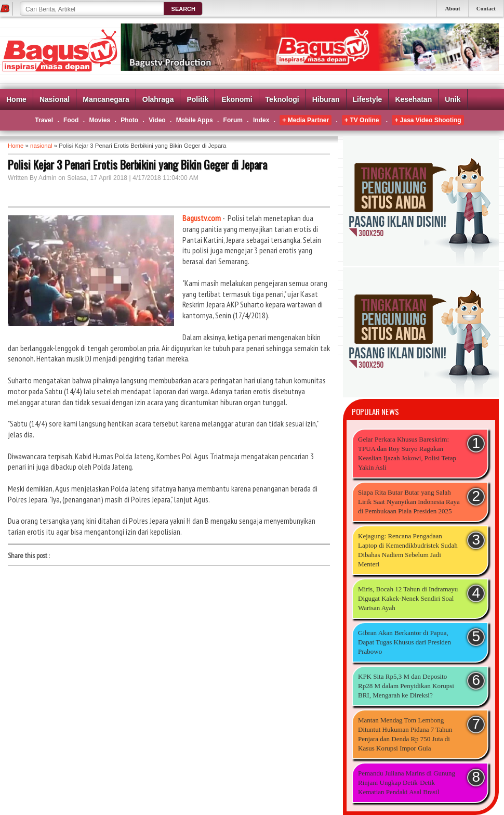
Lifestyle (368, 99)
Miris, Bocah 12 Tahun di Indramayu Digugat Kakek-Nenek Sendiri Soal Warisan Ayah (408, 598)
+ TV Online (362, 120)
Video (157, 120)
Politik (197, 99)
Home (16, 99)
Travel (44, 120)
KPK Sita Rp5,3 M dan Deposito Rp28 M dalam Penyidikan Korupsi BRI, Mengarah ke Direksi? (406, 686)
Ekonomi (237, 99)
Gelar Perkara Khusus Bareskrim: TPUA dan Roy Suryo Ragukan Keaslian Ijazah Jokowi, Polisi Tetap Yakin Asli (407, 453)
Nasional (55, 99)
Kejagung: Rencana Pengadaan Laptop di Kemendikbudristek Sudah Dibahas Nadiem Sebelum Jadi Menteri (408, 550)
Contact (486, 8)
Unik (453, 99)
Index (261, 120)
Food (71, 120)
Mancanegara (106, 99)
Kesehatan (413, 99)
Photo (129, 120)
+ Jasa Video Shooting (428, 120)
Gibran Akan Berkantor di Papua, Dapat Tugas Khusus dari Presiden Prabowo (404, 642)
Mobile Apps (195, 120)
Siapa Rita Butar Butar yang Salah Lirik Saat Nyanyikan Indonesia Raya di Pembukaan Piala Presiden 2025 (409, 502)
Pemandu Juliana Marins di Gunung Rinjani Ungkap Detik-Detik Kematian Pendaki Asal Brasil (407, 782)
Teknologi (282, 99)
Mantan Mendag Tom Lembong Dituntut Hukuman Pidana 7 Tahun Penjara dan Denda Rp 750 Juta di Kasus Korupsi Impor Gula (405, 734)
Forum (233, 120)
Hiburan (326, 99)
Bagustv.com (202, 218)
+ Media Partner (306, 120)
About (452, 8)
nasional (41, 146)
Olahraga (158, 99)
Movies (100, 120)
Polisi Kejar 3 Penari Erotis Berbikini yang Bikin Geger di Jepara (137, 164)
